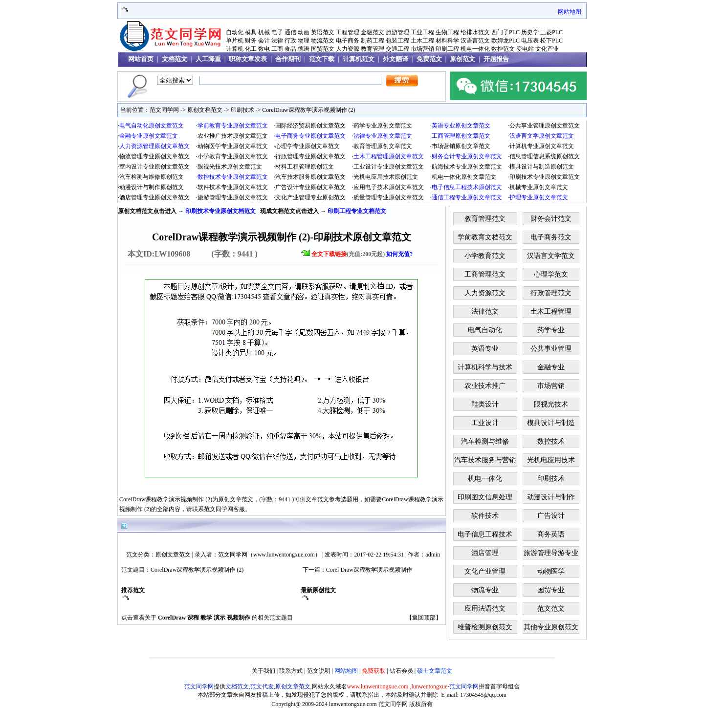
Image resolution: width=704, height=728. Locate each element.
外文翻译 (396, 59)
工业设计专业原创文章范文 (389, 167)
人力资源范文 (485, 293)
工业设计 (485, 423)
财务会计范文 (551, 219)
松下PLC (551, 41)
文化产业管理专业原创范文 (310, 197)
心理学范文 (551, 274)
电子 (277, 32)
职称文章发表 (248, 59)
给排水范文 (475, 32)
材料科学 (447, 41)
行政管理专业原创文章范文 (310, 156)
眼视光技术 (551, 404)
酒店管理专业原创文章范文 (154, 197)
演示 (220, 618)
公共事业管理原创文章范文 (545, 126)
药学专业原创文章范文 (383, 126)
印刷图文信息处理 (485, 497)
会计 (264, 41)
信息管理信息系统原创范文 (545, 156)
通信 (290, 32)
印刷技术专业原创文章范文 (545, 177)
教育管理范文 (485, 219)
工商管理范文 (485, 274)
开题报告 (496, 59)
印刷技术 (242, 110)
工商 (277, 49)
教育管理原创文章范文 (383, 146)
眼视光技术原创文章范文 (230, 167)
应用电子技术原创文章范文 (389, 187)
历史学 (530, 32)
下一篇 (311, 570)
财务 (251, 41)
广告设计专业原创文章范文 (310, 187)
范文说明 (319, 671)
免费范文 (429, 59)
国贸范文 (323, 49)
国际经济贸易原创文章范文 (310, 126)
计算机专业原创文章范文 (542, 146)
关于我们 (264, 671)
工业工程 (422, 32)
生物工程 (447, 32)
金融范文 (373, 32)
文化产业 (547, 49)
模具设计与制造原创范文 (542, 167)
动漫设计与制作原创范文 (152, 187)
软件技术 (485, 516)
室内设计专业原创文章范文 (154, 167)
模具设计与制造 (551, 423)
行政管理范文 (551, 293)
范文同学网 (164, 110)
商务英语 (551, 534)
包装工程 (397, 41)
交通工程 (397, 49)
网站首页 (141, 59)
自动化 (235, 32)
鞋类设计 (485, 404)
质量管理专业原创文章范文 (389, 197)
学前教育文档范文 (485, 237)
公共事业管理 (551, 349)
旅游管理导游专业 (551, 553)
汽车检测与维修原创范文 (152, 177)
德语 (304, 49)
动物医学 (551, 571)
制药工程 (373, 41)
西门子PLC (506, 32)
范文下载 (322, 59)
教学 (206, 618)
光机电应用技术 (551, 460)
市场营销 (422, 49)
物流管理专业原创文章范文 (154, 156)
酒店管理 (485, 553)
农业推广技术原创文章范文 (233, 136)
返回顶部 (424, 618)
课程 (193, 618)
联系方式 (291, 671)
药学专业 (551, 330)
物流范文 (323, 41)
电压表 (530, 41)
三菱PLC (551, 32)
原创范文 (462, 59)
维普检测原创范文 (485, 627)
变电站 (525, 49)
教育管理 (373, 49)
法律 (277, 41)
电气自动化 (485, 330)
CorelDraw (172, 618)
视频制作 (239, 618)
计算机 (235, 49)
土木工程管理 (551, 311)
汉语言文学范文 (551, 256)
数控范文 (503, 49)
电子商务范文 (551, 237)
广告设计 (551, 516)
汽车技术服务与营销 (485, 460)
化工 (251, 49)
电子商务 (348, 41)
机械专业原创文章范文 (539, 187)
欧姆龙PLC (506, 41)
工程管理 (348, 32)
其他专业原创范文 (551, 627)
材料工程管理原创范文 (305, 167)
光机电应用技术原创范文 (386, 177)
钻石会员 (401, 671)
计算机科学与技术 (485, 367)
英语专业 (485, 349)
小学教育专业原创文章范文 (233, 156)
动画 (304, 32)
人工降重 (208, 59)
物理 (304, 41)
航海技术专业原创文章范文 (467, 167)
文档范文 (175, 59)
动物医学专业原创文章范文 (233, 146)
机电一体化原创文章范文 (464, 177)
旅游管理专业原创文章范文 (233, 197)
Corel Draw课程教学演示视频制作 (369, 570)
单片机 (235, 41)
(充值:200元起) (362, 254)
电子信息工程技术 (485, 534)
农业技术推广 (485, 386)
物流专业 (485, 590)
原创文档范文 (205, 110)
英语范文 (323, 32)
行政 (290, 41)
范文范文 (551, 609)
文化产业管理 (485, 571)
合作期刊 (288, 59)
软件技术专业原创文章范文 (233, 187)
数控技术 (551, 441)
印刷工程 (447, 49)
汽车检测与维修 (485, 441)
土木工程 (422, 41)
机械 (264, 32)
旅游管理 (397, 32)
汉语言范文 (475, 41)
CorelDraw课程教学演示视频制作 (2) (308, 110)
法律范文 (485, 311)
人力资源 (348, 49)
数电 (264, 49)
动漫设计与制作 (551, 497)
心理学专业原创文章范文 (308, 146)
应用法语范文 (485, 609)
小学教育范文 (485, 256)
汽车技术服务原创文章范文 (310, 177)
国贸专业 (551, 590)
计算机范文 (359, 59)
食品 (290, 49)
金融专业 (551, 367)
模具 (251, 32)
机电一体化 (475, 49)
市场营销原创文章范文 (461, 146)
